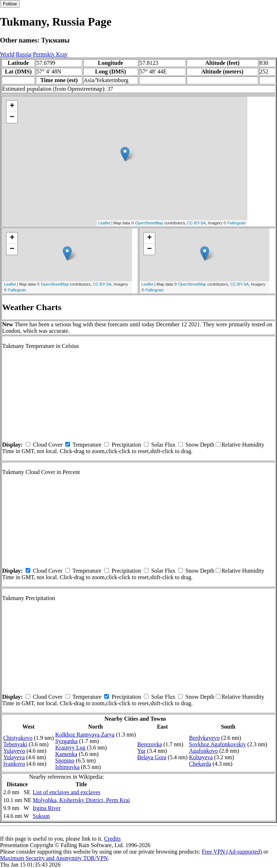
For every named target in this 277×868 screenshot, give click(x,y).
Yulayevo (14, 751)
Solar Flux (163, 445)
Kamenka (66, 754)
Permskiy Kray (50, 54)
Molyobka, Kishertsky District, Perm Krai (81, 800)
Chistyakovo (18, 738)
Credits (112, 839)
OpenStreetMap (149, 223)
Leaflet (104, 223)
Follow (10, 4)
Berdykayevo (204, 738)
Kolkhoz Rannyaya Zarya (85, 735)
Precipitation (126, 445)
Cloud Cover (48, 445)
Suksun (41, 816)
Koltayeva (201, 757)
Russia (24, 54)
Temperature (87, 445)
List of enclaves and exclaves (67, 792)
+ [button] (12, 106)
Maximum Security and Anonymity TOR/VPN (54, 858)
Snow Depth (200, 445)
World (7, 54)
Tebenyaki (15, 744)
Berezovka (150, 744)
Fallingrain (237, 223)
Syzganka (66, 741)
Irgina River (47, 808)
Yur (142, 751)
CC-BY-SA (197, 223)
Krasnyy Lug (70, 748)
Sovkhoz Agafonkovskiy (217, 744)
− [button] (12, 117)
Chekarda (200, 764)
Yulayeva (14, 757)
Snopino (65, 760)
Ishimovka (67, 767)
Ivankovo (14, 764)
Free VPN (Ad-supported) (232, 852)
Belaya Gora (152, 757)
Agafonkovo (203, 751)
